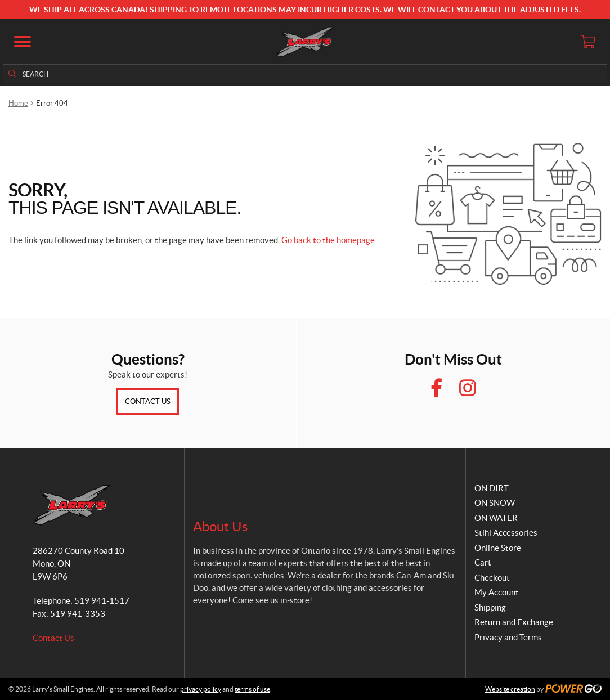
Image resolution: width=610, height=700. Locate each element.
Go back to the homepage (328, 240)
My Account (497, 592)
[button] (23, 42)
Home (18, 103)
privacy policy (201, 689)
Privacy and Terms (508, 637)
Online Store (498, 548)
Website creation (510, 689)
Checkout (492, 578)
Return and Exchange (514, 622)
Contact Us (148, 401)
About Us (220, 526)
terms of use (252, 689)
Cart (483, 562)
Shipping (490, 607)
